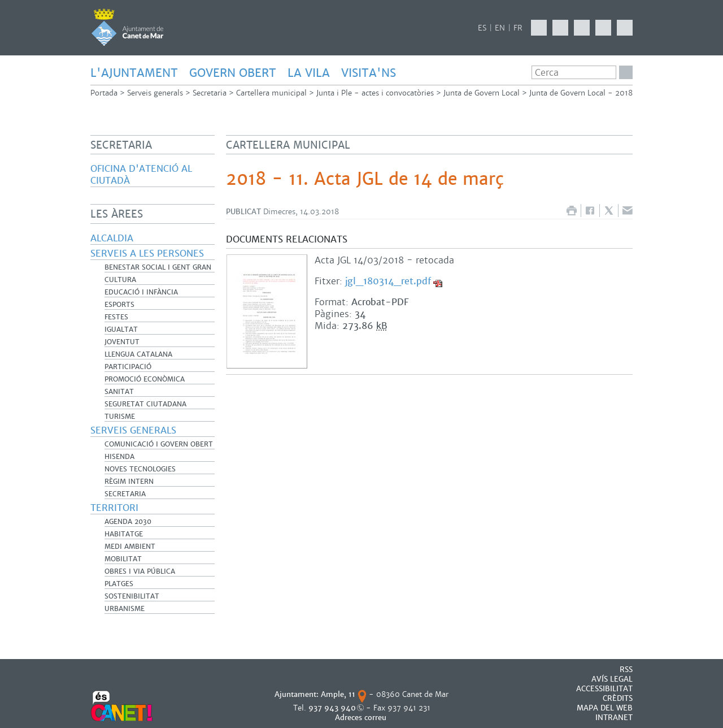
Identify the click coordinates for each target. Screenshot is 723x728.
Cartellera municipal (271, 93)
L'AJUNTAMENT (134, 73)
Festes (116, 317)
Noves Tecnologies (140, 469)
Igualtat (121, 330)
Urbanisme (125, 609)
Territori (114, 508)
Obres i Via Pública (140, 571)
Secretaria (210, 93)
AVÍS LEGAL (612, 679)
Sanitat (119, 392)
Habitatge (124, 534)
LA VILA (309, 73)
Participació (128, 367)
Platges (119, 584)
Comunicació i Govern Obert (159, 444)
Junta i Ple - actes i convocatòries (375, 93)
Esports (119, 305)
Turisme (120, 417)
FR (518, 28)
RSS (626, 669)
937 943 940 (332, 708)
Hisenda (119, 457)
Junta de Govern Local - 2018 (581, 93)
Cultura (120, 280)
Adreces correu (362, 718)
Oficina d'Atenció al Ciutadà (141, 175)
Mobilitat (123, 559)
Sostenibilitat (132, 596)
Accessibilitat (604, 689)
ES (482, 28)
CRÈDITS (618, 698)
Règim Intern (129, 482)
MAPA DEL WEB (605, 708)
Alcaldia (112, 238)
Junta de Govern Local (482, 93)
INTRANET (614, 718)
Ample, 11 (338, 694)
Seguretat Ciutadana (145, 404)
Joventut (122, 342)
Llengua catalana (138, 354)
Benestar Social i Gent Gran (158, 267)
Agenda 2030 (128, 522)
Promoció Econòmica (145, 379)
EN (500, 28)
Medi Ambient (130, 547)
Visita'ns (369, 73)
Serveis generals (155, 93)
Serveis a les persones (147, 253)
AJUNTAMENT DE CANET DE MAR (127, 27)
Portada (104, 93)
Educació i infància (141, 292)
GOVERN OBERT (233, 73)
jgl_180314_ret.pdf (388, 281)
